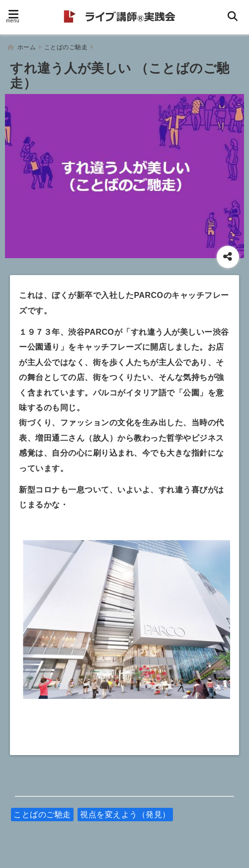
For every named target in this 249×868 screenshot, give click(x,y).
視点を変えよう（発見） (125, 812)
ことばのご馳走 (42, 812)
